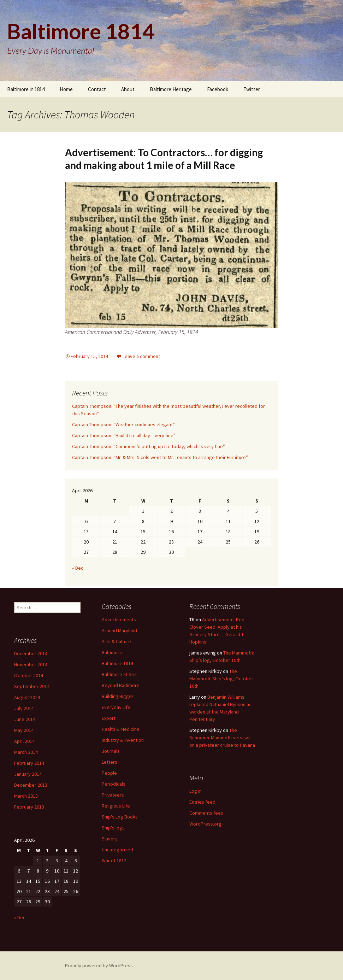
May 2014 (24, 730)
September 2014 (32, 686)
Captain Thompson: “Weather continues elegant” (123, 424)
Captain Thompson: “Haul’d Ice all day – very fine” (124, 435)
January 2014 (28, 774)
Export (109, 718)
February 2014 (29, 763)
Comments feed (206, 813)
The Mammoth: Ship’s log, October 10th (221, 679)
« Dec (78, 568)
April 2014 (24, 741)
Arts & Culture (116, 641)
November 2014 (31, 664)
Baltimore (112, 652)
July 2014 (24, 708)
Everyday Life (116, 707)
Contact (97, 89)
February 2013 (29, 807)
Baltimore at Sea (119, 674)
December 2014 (31, 653)
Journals (111, 751)
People (109, 773)
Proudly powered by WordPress (99, 966)
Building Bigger (118, 696)
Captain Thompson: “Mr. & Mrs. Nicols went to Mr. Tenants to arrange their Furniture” (160, 457)
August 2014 (27, 697)
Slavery (110, 839)
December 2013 (31, 785)
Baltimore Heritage (171, 89)
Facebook (218, 89)
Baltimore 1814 (117, 663)
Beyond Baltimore (121, 685)
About (128, 89)
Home (66, 89)
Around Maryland (119, 630)
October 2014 (29, 675)
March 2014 (26, 752)
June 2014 (25, 719)
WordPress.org (205, 824)
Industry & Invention (123, 740)
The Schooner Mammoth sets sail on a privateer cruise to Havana (222, 738)
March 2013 (26, 796)
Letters (110, 762)
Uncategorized (117, 850)
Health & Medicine (121, 729)
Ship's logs (113, 828)
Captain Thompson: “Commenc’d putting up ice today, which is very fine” (149, 446)
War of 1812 (114, 861)
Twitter (252, 89)
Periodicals (114, 784)
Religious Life (116, 806)
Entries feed (202, 802)
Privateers (113, 795)
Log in (196, 791)
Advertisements (119, 620)
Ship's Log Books (120, 817)
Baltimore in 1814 (26, 89)
